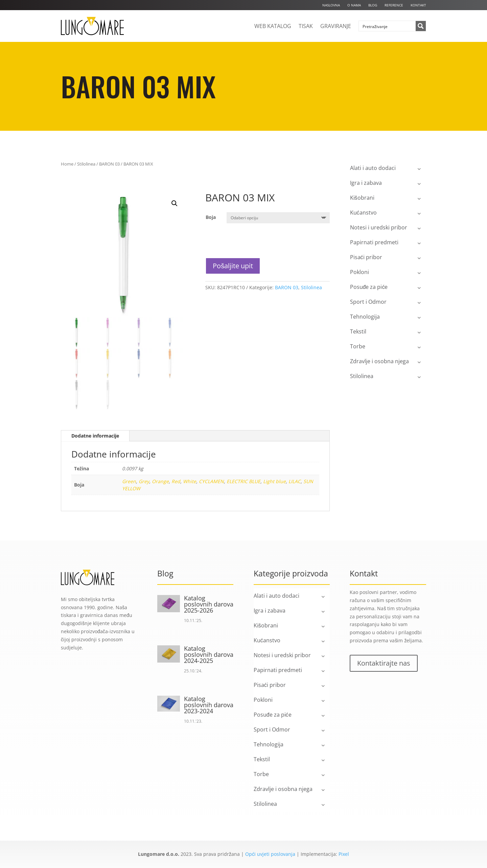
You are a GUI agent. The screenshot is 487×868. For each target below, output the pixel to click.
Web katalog (273, 26)
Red (176, 481)
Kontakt (418, 5)
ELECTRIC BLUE (243, 481)
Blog (373, 5)
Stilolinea (86, 164)
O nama (354, 5)
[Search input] (388, 26)
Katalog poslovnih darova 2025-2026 (209, 604)
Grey (144, 481)
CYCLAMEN (211, 481)
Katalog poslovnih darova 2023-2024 (209, 705)
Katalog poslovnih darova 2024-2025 (209, 654)
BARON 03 (109, 164)
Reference (394, 5)
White (190, 481)
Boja (211, 217)
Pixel (344, 854)
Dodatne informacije (95, 436)
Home (67, 164)
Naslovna (331, 5)
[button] (175, 203)
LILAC (295, 481)
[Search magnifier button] (421, 26)
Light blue (274, 481)
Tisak (306, 26)
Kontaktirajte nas (384, 663)
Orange (160, 481)
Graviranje (336, 26)
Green (129, 481)
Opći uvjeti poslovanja (270, 854)
